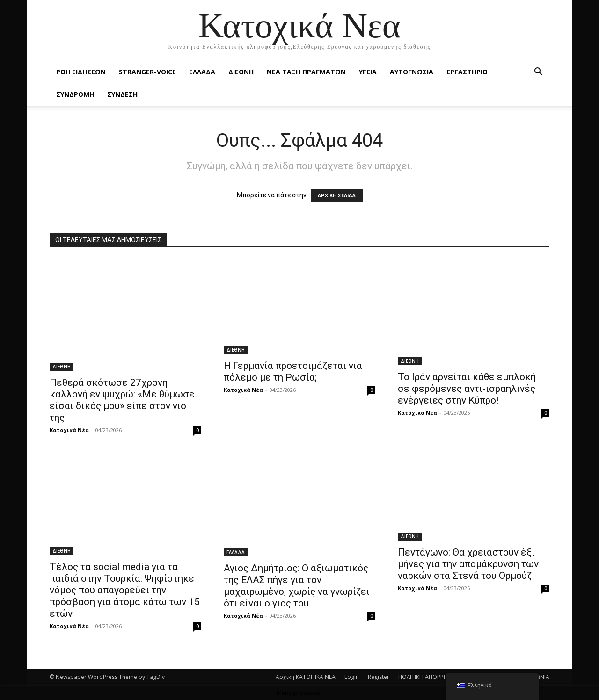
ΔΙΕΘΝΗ (241, 72)
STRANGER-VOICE (147, 72)
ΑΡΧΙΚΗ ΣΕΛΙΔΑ (337, 196)
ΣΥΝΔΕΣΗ (122, 94)
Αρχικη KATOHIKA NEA (306, 677)
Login (352, 677)
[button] (538, 73)
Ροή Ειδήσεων (81, 72)
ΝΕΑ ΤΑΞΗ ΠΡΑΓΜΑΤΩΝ (306, 72)
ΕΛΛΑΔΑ (202, 72)
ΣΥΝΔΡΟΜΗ (75, 94)
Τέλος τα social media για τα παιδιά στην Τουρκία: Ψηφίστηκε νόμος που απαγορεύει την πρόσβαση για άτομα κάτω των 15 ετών (125, 590)
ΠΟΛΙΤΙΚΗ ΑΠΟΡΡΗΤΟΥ (429, 677)
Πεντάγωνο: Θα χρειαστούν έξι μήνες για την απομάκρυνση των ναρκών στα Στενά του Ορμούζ (468, 564)
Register (379, 677)
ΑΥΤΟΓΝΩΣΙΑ (412, 72)
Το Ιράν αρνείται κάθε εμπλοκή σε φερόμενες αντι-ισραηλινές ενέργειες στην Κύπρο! (467, 389)
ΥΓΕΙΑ (368, 72)
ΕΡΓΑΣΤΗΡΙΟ (467, 72)
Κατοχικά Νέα (69, 430)
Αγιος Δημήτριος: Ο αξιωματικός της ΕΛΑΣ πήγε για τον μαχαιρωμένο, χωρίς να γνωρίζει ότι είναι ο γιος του (297, 586)
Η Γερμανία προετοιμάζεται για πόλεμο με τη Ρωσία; (293, 372)
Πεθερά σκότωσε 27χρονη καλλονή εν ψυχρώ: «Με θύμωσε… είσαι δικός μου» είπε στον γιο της (125, 400)
